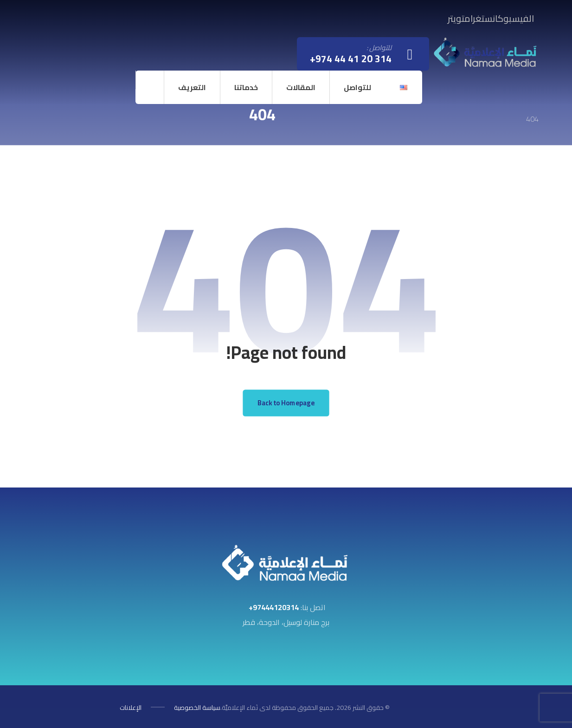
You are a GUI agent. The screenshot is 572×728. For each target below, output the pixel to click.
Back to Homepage (286, 403)
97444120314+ (274, 607)
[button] (516, 18)
